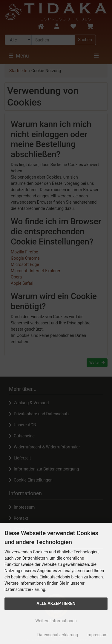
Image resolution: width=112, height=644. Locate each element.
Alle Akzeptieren (56, 604)
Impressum (97, 635)
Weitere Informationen (56, 621)
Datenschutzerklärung (58, 635)
